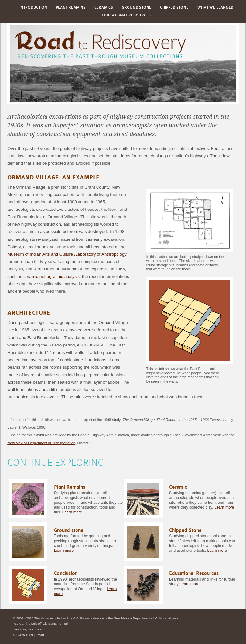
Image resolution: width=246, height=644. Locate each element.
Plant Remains (71, 8)
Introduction (33, 8)
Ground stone (137, 8)
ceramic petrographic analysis (51, 276)
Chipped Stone (174, 8)
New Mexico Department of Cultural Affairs (146, 618)
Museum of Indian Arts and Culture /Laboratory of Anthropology (67, 254)
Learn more (72, 512)
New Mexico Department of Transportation (41, 443)
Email (40, 635)
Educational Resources (126, 15)
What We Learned (215, 8)
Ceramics (104, 8)
